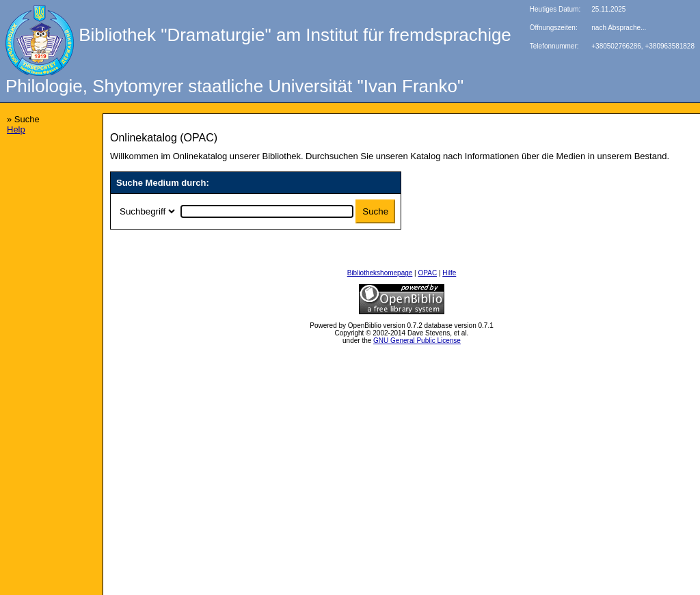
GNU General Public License (417, 341)
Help (16, 129)
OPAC (428, 273)
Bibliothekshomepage (380, 273)
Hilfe (449, 273)
